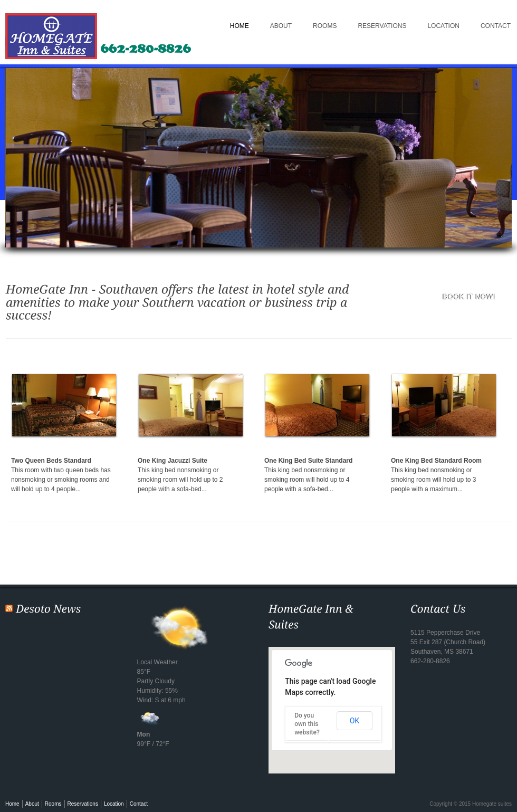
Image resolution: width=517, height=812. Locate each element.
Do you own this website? (307, 724)
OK (355, 721)
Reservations (382, 26)
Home (240, 26)
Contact (139, 804)
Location (443, 26)
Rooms (325, 26)
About (281, 26)
